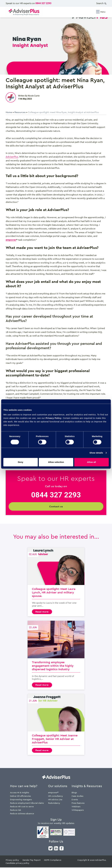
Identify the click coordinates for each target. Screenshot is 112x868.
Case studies (77, 797)
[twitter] (50, 849)
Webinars (76, 807)
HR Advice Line (55, 800)
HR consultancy (55, 797)
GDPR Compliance (53, 860)
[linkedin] (56, 849)
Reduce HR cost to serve (22, 807)
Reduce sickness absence (22, 814)
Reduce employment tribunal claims (27, 804)
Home (9, 112)
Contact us (56, 506)
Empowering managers (21, 800)
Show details (96, 453)
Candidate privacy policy (17, 864)
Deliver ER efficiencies (20, 797)
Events (75, 800)
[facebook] (62, 849)
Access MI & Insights (20, 793)
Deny (20, 462)
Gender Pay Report (32, 860)
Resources (20, 112)
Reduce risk (16, 811)
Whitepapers (78, 811)
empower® (53, 793)
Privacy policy (12, 860)
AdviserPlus (12, 157)
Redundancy (54, 804)
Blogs (74, 793)
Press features (78, 804)
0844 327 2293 (43, 3)
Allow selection (56, 462)
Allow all (92, 462)
